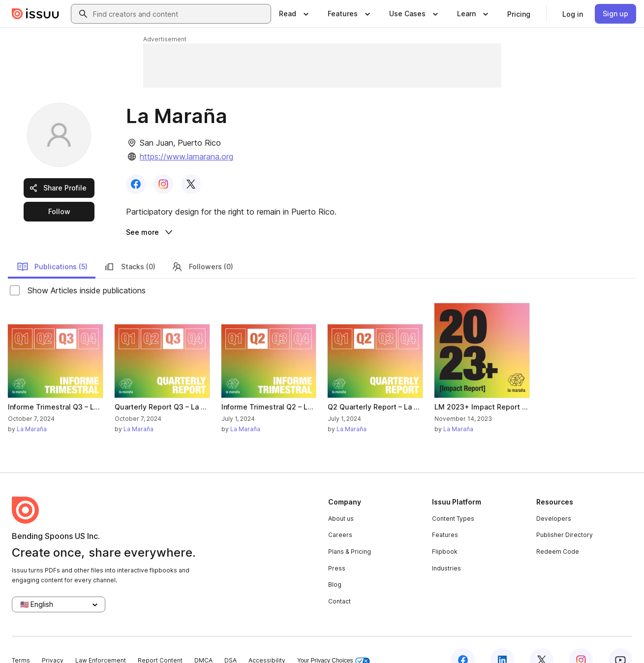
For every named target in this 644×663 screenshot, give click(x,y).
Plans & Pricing (350, 531)
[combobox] (180, 14)
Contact (339, 581)
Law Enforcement (101, 640)
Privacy (53, 640)
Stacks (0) (129, 246)
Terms (21, 640)
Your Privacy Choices (334, 640)
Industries (446, 548)
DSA (230, 640)
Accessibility (267, 640)
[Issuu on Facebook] (463, 639)
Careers (340, 515)
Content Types (453, 498)
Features (445, 515)
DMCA (203, 640)
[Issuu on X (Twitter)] (542, 639)
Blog (335, 564)
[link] (519, 14)
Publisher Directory (565, 515)
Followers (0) (202, 246)
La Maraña (32, 408)
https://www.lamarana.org (186, 157)
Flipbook (445, 531)
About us (341, 498)
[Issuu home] (35, 14)
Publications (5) (52, 246)
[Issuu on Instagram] (581, 639)
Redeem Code (558, 531)
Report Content (160, 640)
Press (337, 548)
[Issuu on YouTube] (620, 639)
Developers (554, 498)
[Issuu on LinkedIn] (502, 639)
